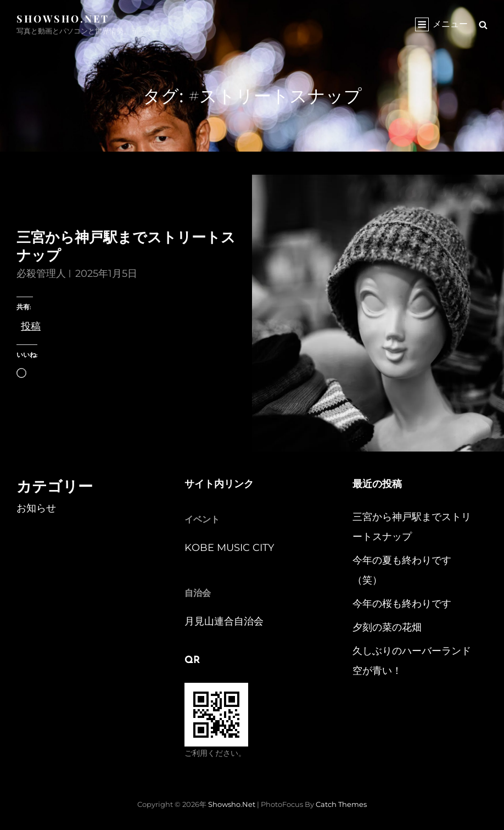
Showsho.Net (63, 19)
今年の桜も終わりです (402, 604)
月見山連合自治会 (224, 621)
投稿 (31, 324)
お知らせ (36, 508)
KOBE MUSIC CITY (229, 548)
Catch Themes (341, 804)
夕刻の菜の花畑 (387, 627)
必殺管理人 (41, 274)
